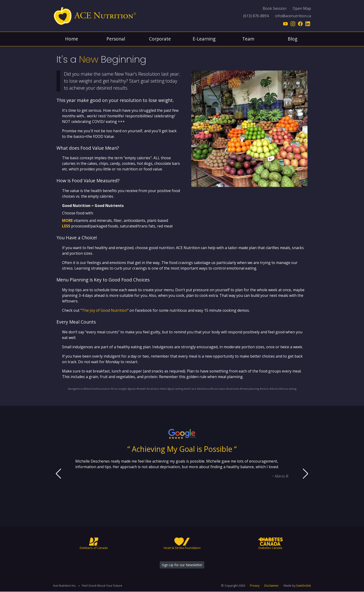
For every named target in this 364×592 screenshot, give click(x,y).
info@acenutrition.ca (293, 16)
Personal (116, 39)
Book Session (275, 8)
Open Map (302, 8)
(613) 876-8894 (256, 16)
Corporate (160, 39)
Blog (293, 39)
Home (72, 39)
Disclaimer (271, 585)
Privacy (255, 585)
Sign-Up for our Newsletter (182, 565)
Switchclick (304, 585)
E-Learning (204, 39)
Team (248, 39)
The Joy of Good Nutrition (104, 310)
